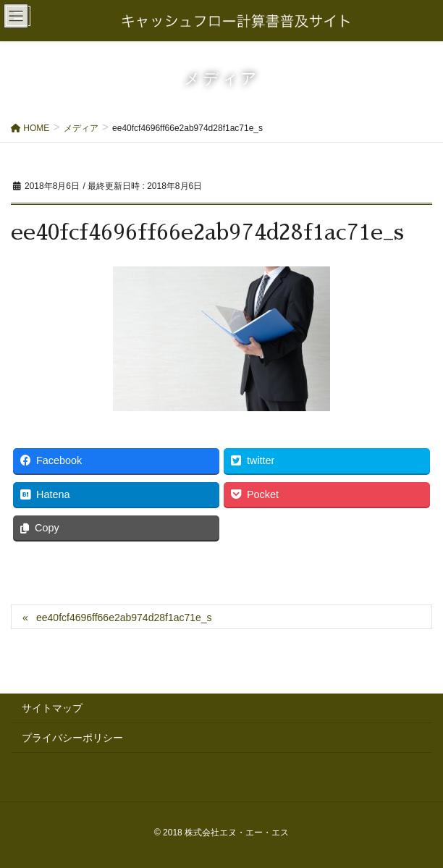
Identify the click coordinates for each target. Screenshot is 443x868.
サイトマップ (52, 708)
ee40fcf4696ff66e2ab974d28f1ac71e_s (124, 618)
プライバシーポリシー (72, 738)
